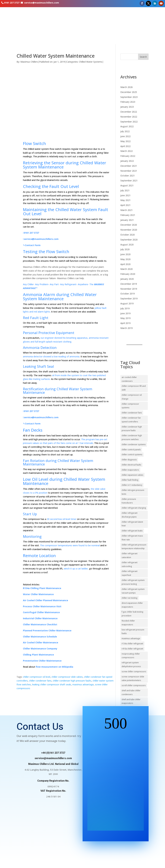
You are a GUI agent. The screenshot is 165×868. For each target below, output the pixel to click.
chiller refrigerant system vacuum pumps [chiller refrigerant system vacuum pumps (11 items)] (133, 591)
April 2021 (125, 205)
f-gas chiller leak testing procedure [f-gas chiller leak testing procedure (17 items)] (132, 614)
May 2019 (125, 318)
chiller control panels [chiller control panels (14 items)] (131, 450)
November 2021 (129, 171)
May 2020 (125, 259)
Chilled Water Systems (91, 62)
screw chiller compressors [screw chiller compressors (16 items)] (134, 672)
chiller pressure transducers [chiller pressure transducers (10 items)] (129, 501)
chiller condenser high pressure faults (72, 681)
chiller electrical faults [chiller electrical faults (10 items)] (131, 465)
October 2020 (128, 235)
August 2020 (127, 245)
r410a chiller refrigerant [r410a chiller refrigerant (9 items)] (132, 649)
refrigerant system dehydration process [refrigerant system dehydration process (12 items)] (131, 664)
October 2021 (128, 176)
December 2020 (129, 225)
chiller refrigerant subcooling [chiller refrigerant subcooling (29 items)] (130, 564)
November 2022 (129, 117)
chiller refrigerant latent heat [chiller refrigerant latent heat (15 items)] (132, 524)
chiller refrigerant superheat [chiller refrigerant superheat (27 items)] (130, 573)
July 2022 (125, 131)
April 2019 (125, 323)
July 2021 (125, 190)
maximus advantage (83, 684)
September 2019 (129, 299)
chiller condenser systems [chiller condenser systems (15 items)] (134, 444)
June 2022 (125, 136)
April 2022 (125, 146)
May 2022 (125, 141)
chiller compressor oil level (37, 677)
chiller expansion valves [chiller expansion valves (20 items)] (132, 475)
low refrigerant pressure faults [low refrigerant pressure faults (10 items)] (133, 632)
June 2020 (125, 254)
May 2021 (125, 200)
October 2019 (128, 294)
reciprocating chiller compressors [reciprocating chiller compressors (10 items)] (131, 656)
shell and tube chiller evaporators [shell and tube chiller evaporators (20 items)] (131, 701)
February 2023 (128, 102)
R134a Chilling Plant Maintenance (42, 588)
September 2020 (129, 240)
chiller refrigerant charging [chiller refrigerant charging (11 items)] (134, 508)
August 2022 (127, 126)
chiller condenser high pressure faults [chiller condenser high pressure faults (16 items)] (132, 429)
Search (143, 57)
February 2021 (128, 215)
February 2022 (128, 156)
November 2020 (129, 230)
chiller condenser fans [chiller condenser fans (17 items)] (132, 413)
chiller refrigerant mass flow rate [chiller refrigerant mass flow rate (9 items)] (132, 538)
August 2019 (127, 303)
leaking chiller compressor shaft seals (52, 684)
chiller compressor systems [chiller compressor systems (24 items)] (130, 406)
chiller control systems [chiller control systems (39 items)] (132, 455)
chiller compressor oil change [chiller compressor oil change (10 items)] (132, 397)
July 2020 (125, 249)
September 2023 (129, 97)
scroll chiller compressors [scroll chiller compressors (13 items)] (134, 685)
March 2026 (126, 87)
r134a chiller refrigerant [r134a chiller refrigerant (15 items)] (132, 644)
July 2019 (125, 308)
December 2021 (129, 166)
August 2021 (127, 185)
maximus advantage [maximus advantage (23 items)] (131, 638)
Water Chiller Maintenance (38, 594)
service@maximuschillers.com (42, 3)
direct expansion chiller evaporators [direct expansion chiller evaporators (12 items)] (132, 605)
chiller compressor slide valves (67, 677)
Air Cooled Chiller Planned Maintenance (46, 600)
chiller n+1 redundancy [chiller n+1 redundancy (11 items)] (132, 485)
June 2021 (125, 195)
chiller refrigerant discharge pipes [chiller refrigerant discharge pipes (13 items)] (130, 515)
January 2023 (127, 107)
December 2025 (129, 92)
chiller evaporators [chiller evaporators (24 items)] (130, 470)
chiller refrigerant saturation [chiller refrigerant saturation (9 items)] (130, 555)
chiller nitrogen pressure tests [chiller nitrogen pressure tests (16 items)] (133, 492)
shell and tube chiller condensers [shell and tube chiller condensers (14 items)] (131, 692)
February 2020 (128, 274)
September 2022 (129, 122)
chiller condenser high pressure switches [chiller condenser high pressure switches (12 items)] (132, 437)
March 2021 (126, 210)
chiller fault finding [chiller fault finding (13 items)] (130, 480)
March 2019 (126, 328)
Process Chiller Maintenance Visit (42, 606)
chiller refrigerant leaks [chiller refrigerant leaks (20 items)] (132, 531)
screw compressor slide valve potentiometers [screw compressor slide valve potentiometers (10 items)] (133, 679)
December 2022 (129, 112)
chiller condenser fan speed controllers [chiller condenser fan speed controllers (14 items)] (131, 420)
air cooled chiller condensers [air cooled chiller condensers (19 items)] (129, 379)
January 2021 (127, 220)
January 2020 (127, 279)
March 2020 (126, 269)
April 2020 (125, 264)
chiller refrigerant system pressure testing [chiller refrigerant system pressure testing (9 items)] (133, 582)
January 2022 (127, 161)
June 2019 (125, 313)
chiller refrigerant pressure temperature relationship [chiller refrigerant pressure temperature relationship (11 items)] (134, 547)
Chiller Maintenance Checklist (40, 624)
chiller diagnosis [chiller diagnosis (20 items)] (129, 460)
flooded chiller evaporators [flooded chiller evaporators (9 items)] (128, 623)
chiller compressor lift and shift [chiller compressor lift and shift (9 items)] (134, 388)
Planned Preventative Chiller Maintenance (47, 630)
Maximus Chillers (29, 62)
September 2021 (129, 181)
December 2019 (129, 284)
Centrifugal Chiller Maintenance (41, 612)
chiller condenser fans (40, 681)
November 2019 (129, 289)
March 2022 (126, 151)
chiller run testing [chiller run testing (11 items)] (130, 598)
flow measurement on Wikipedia (54, 667)
